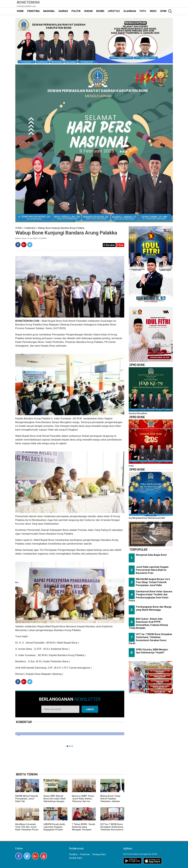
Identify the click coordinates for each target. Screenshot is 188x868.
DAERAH (63, 11)
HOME (20, 11)
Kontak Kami (76, 858)
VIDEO (153, 11)
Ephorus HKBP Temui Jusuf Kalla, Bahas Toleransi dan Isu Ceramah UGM (83, 800)
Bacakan (109, 245)
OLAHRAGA (130, 11)
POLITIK (76, 11)
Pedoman (85, 854)
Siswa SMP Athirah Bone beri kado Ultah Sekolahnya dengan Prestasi (55, 800)
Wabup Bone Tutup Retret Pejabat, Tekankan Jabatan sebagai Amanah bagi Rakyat (112, 801)
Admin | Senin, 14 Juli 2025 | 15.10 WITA (31, 238)
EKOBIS (100, 11)
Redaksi (73, 854)
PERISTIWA (33, 11)
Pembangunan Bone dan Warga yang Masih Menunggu (154, 608)
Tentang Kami (99, 854)
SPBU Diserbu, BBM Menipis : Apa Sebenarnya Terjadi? (152, 651)
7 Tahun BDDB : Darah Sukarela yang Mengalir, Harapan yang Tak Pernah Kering (84, 830)
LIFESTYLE (114, 11)
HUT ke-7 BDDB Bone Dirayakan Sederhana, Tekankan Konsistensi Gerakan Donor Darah (112, 828)
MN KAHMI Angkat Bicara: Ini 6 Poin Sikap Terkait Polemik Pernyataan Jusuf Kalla (153, 582)
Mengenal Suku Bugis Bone (151, 555)
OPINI (163, 11)
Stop (120, 245)
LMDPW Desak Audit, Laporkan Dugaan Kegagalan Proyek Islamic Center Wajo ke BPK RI (54, 830)
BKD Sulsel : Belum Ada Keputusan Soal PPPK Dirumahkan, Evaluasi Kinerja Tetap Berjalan (148, 623)
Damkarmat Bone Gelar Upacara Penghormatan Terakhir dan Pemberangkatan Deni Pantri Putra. (150, 596)
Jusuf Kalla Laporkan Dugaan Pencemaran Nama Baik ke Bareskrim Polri (152, 570)
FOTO (143, 11)
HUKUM (88, 11)
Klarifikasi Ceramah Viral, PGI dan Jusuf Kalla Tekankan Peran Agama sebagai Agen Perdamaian (27, 830)
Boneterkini (28, 2)
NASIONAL (49, 11)
